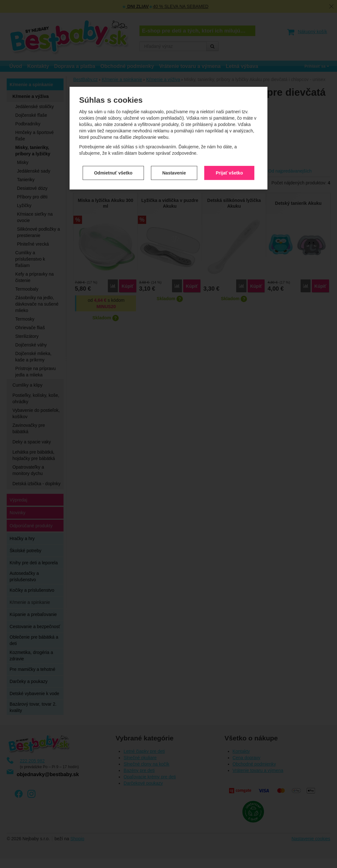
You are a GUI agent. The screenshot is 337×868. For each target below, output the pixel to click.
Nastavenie (174, 145)
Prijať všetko (229, 145)
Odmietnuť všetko (113, 145)
